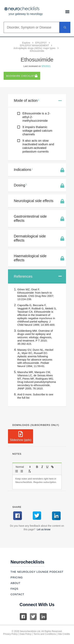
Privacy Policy (10, 634)
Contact (17, 594)
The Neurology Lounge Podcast (37, 572)
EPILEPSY (41, 43)
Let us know (44, 529)
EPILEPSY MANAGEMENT (34, 45)
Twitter (33, 617)
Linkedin (43, 617)
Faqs (14, 589)
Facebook (23, 617)
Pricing (17, 577)
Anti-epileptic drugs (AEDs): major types (34, 48)
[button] (23, 467)
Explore (26, 43)
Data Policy (26, 634)
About (16, 583)
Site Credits (64, 634)
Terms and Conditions (45, 634)
